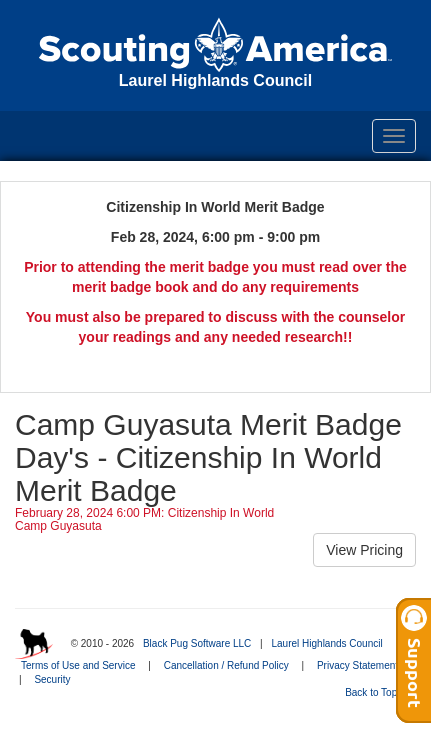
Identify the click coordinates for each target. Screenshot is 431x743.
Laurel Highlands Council (326, 643)
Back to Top (377, 692)
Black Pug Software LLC (197, 643)
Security (52, 679)
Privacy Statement (357, 665)
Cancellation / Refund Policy (226, 665)
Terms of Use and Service (78, 665)
